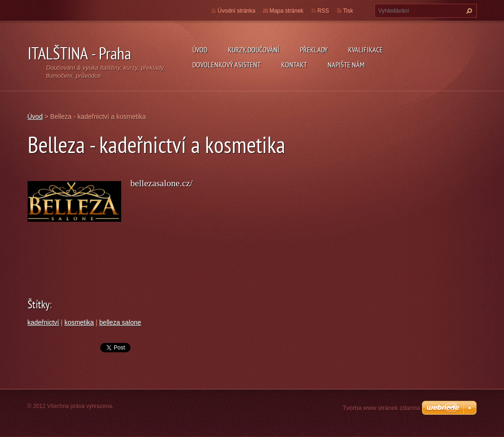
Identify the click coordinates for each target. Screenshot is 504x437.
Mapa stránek (287, 11)
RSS (323, 11)
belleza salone (120, 322)
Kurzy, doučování (254, 50)
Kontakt (294, 65)
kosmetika (79, 322)
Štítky (39, 304)
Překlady (314, 50)
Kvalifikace (365, 50)
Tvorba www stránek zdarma (381, 408)
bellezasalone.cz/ (162, 183)
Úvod (200, 50)
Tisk (348, 11)
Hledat (468, 11)
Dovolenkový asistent (226, 65)
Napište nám (346, 65)
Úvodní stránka (237, 11)
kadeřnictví (44, 322)
